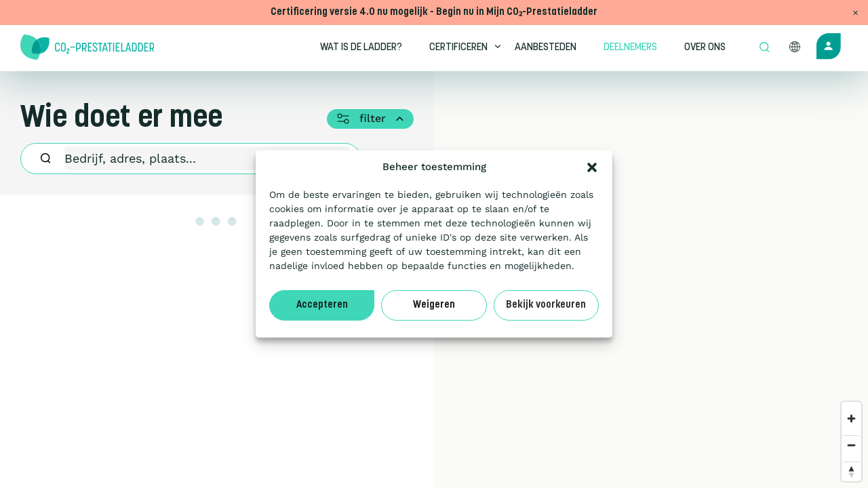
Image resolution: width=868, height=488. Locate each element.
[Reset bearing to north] (851, 471)
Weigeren (434, 305)
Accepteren (322, 305)
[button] (592, 167)
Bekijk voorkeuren (546, 305)
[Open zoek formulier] (764, 48)
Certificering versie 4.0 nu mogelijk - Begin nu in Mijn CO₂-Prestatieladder (434, 13)
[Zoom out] (851, 445)
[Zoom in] (851, 419)
